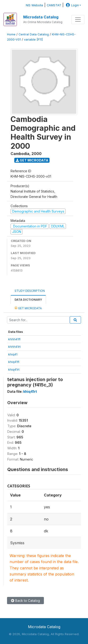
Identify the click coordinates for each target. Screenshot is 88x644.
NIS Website (34, 5)
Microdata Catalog (41, 17)
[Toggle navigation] (78, 20)
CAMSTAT (54, 5)
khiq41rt (14, 369)
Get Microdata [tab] (28, 308)
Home (11, 34)
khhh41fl (14, 339)
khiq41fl (14, 362)
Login (72, 5)
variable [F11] (33, 40)
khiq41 (13, 354)
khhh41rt (14, 347)
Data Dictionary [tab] (28, 300)
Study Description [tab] (30, 291)
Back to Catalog (25, 601)
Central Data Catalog (34, 34)
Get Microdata (32, 160)
